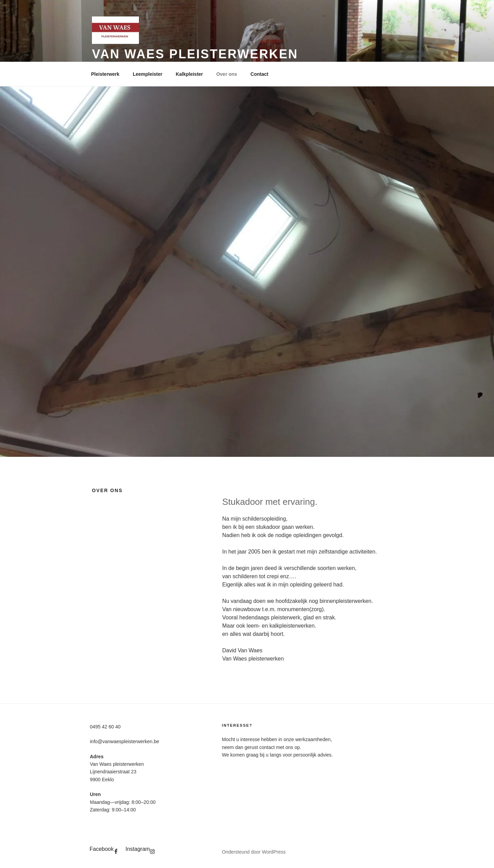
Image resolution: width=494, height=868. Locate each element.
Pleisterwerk (105, 74)
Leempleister (148, 74)
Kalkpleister (189, 74)
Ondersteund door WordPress (254, 852)
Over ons (227, 74)
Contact (259, 74)
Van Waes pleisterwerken (195, 54)
